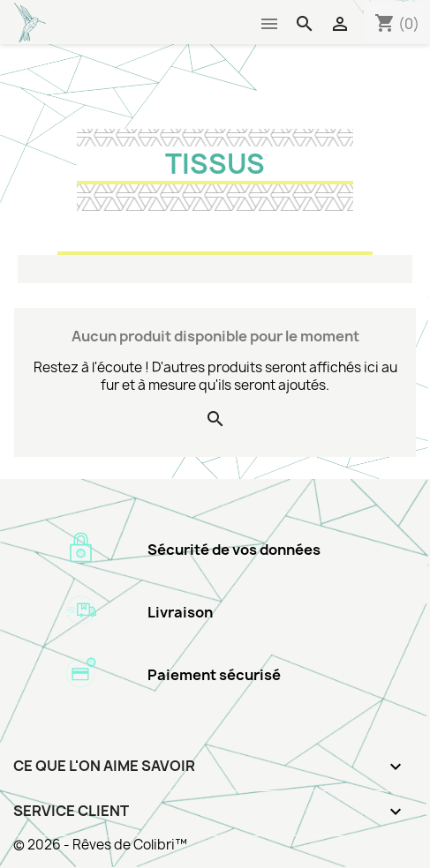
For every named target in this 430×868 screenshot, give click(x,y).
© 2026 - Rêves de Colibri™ (100, 845)
